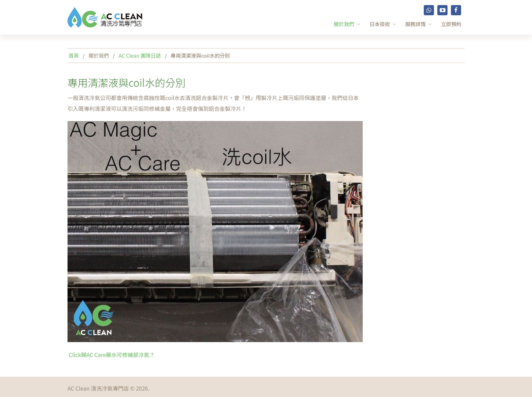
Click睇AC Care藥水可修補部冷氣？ (111, 355)
